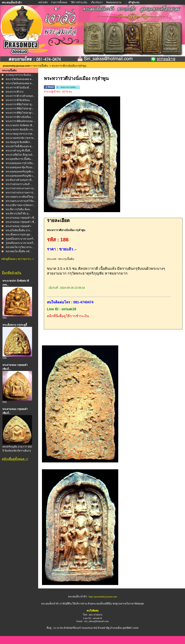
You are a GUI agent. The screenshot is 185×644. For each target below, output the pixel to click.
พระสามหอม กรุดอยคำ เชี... (21, 218)
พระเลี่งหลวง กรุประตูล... (19, 235)
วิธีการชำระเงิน (79, 2)
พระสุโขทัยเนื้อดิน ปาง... (19, 230)
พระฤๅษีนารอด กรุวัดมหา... (20, 205)
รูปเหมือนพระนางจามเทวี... (20, 239)
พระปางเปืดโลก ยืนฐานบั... (20, 155)
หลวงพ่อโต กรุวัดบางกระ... (20, 247)
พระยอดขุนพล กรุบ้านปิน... (20, 163)
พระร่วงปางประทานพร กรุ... (21, 188)
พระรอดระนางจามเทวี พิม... (21, 201)
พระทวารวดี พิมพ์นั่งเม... (19, 100)
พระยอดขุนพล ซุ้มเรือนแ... (20, 167)
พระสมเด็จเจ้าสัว (50, 604)
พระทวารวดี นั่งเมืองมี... (18, 88)
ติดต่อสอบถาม (114, 2)
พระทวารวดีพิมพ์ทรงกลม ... (21, 121)
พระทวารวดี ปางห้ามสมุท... (20, 96)
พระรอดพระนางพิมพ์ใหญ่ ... (21, 197)
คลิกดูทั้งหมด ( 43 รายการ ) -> (18, 259)
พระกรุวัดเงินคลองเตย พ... (20, 79)
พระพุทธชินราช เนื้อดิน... (19, 159)
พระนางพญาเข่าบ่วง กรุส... (20, 134)
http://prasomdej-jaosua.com (103, 597)
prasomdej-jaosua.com (16, 66)
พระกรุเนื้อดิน (41, 66)
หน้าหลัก (43, 2)
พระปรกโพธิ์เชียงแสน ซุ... (20, 146)
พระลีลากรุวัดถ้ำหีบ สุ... (18, 214)
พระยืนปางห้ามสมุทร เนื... (20, 180)
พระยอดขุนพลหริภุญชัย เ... (20, 172)
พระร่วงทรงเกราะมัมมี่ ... (19, 184)
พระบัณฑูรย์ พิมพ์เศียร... (19, 142)
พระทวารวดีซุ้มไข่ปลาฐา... (20, 109)
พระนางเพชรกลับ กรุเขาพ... (21, 138)
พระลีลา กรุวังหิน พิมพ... (19, 209)
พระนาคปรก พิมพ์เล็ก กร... (20, 130)
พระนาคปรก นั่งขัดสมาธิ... (20, 125)
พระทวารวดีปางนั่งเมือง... (19, 117)
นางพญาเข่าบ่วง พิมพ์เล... (19, 75)
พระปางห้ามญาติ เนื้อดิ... (19, 151)
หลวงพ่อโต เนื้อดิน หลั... (19, 251)
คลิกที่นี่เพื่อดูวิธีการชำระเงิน (68, 316)
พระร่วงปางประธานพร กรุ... (21, 193)
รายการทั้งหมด (59, 2)
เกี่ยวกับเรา (97, 2)
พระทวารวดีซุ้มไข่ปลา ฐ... (20, 104)
